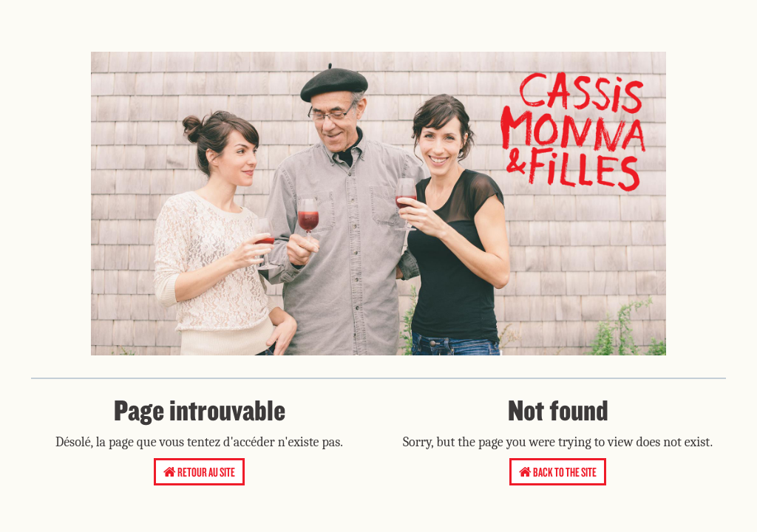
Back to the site (558, 472)
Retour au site (199, 472)
